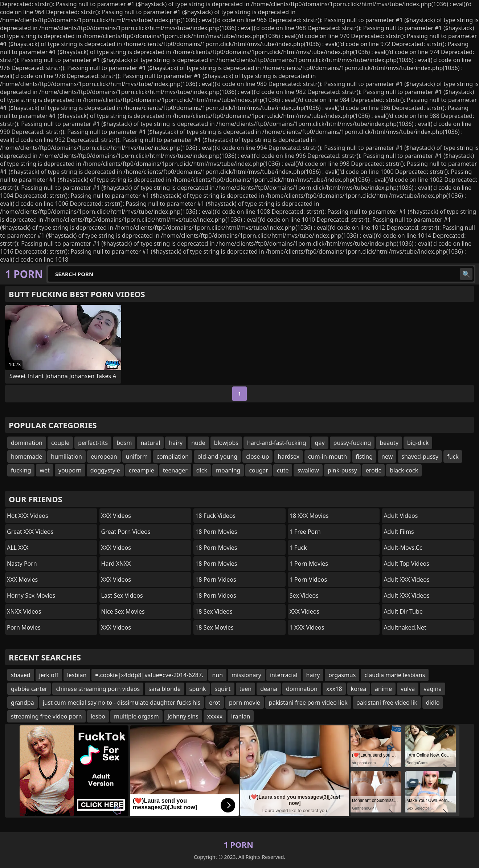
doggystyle (105, 470)
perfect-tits (93, 443)
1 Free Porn (305, 532)
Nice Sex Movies (123, 611)
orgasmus (342, 675)
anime (383, 689)
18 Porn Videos (216, 580)
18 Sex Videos (214, 611)
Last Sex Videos (122, 595)
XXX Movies (22, 580)
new (387, 456)
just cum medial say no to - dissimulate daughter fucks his (122, 703)
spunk (198, 689)
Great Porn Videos (126, 532)
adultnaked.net (405, 627)
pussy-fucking (352, 443)
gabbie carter (29, 689)
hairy (176, 443)
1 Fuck (298, 548)
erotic (374, 470)
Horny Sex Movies (31, 595)
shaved (21, 675)
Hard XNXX (116, 564)
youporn (70, 470)
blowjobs (226, 443)
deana (269, 689)
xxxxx (215, 716)
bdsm (124, 443)
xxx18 (334, 689)
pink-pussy (342, 470)
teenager (175, 470)
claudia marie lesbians (395, 675)
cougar (259, 470)
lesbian (77, 675)
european (104, 456)
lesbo (98, 716)
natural (150, 443)
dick (202, 470)
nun (217, 675)
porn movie (245, 703)
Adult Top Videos (406, 564)
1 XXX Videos (307, 627)
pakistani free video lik (387, 703)
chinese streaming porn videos (98, 689)
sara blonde (164, 689)
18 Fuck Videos (215, 516)
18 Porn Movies (216, 532)
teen (246, 689)
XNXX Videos (24, 611)
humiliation (66, 456)
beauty (389, 443)
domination (27, 443)
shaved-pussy (420, 456)
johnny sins (183, 716)
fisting (364, 456)
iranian (241, 716)
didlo (433, 703)
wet (44, 470)
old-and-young (217, 456)
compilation (173, 456)
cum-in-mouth (327, 456)
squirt (223, 689)
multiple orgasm (136, 716)
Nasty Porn (22, 564)
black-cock (404, 470)
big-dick (418, 443)
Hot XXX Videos (28, 516)
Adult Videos (401, 516)
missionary (246, 675)
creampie (142, 470)
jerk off (49, 675)
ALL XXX (18, 548)
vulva (408, 689)
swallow (308, 470)
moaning (228, 470)
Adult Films (399, 532)
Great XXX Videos (30, 532)
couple (60, 443)
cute (283, 470)
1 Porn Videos (308, 580)
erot (215, 703)
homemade (26, 456)
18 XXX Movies (309, 516)
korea (359, 689)
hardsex (288, 456)
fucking (21, 470)
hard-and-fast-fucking (277, 443)
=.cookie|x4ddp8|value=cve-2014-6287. (149, 675)
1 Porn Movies (309, 564)
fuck (453, 456)
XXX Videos (116, 516)
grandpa (22, 703)
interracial (284, 675)
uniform (137, 456)
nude (198, 443)
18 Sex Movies (214, 627)
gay (320, 443)
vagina (433, 689)
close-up (257, 456)
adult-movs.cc (403, 548)
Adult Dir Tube (403, 611)
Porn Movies (24, 627)
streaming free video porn (46, 716)
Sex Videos (304, 595)
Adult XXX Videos (406, 580)
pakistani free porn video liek (308, 703)
